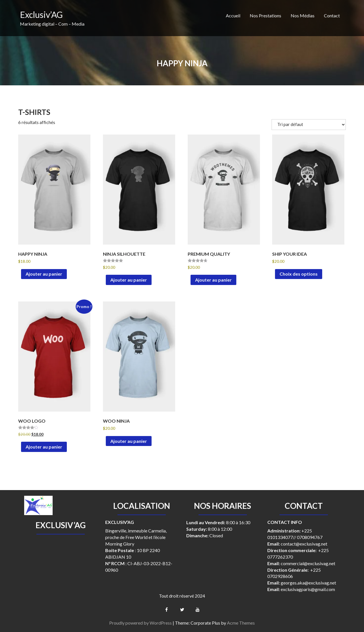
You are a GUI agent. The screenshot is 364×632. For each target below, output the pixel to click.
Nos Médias (303, 16)
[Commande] (309, 125)
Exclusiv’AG (41, 15)
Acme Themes (241, 623)
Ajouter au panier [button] (44, 274)
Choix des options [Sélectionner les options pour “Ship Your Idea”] (299, 274)
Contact (332, 16)
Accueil (233, 16)
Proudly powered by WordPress (140, 623)
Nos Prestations (265, 16)
